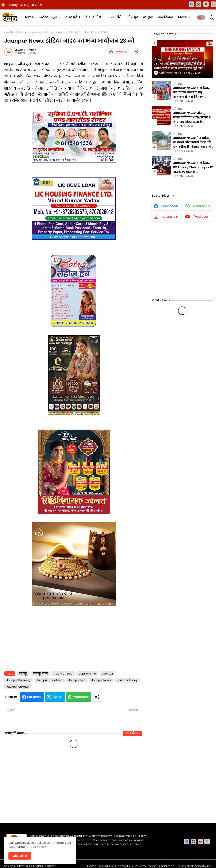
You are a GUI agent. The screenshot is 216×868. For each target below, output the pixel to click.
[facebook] (191, 4)
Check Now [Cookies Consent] (35, 847)
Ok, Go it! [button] (20, 856)
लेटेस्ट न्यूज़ (48, 17)
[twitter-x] (199, 4)
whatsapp (201, 206)
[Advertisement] (74, 638)
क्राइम (148, 17)
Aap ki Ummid (63, 674)
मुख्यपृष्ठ (9, 32)
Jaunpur (108, 674)
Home (29, 17)
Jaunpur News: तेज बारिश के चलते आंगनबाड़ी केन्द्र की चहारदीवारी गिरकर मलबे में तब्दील (192, 142)
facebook (169, 206)
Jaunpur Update (30, 32)
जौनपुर (132, 17)
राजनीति (115, 17)
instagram (169, 217)
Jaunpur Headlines (49, 680)
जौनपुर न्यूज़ (40, 674)
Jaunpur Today (127, 680)
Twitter (57, 697)
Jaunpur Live (77, 680)
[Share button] (97, 697)
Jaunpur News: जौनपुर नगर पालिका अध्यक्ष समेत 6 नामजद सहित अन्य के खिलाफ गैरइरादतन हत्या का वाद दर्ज (192, 118)
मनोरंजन (165, 17)
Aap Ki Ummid (18, 866)
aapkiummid (87, 674)
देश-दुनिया (94, 17)
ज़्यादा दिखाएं (132, 733)
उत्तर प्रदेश (73, 17)
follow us (118, 52)
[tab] (29, 17)
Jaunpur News (101, 680)
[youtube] (206, 4)
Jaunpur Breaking (18, 680)
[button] (201, 17)
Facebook (34, 697)
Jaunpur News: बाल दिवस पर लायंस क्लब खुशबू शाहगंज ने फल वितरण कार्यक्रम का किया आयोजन (192, 92)
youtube (201, 217)
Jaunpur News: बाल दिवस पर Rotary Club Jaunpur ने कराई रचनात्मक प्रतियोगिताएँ (193, 167)
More (182, 17)
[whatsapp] (213, 4)
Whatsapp (81, 697)
